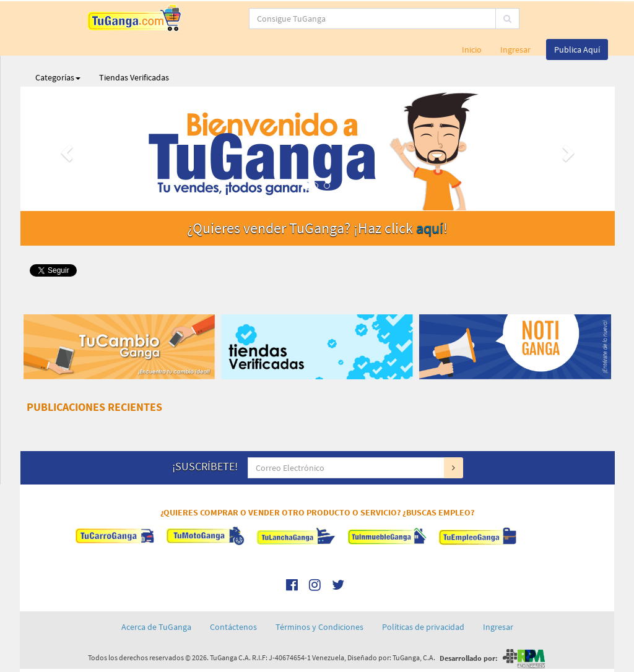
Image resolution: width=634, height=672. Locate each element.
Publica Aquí (577, 50)
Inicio (472, 50)
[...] (298, 19)
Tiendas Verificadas (134, 77)
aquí (430, 228)
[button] (65, 149)
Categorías (58, 77)
